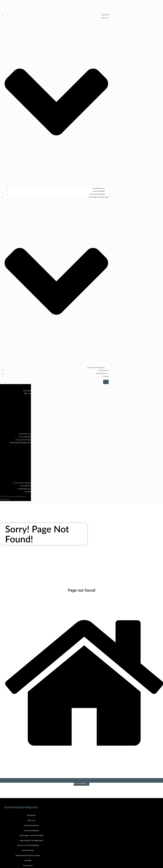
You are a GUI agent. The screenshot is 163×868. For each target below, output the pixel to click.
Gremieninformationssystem (28, 855)
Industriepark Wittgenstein (31, 840)
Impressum (28, 865)
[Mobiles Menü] (106, 382)
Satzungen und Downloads (31, 835)
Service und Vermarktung (96, 368)
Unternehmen (103, 371)
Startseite (105, 15)
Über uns (31, 820)
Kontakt (106, 377)
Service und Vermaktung (28, 845)
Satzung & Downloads (97, 194)
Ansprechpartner (99, 188)
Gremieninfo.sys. (102, 374)
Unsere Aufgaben (99, 191)
